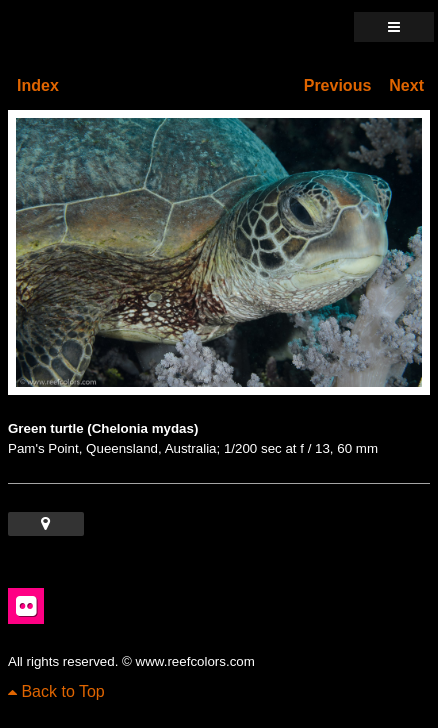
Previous (338, 85)
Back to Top (56, 691)
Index (38, 85)
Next (406, 85)
